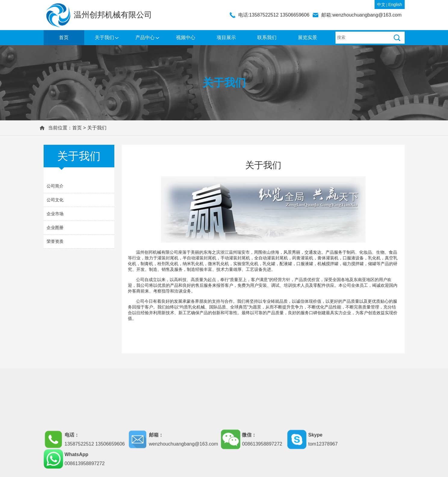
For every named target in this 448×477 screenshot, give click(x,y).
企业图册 (55, 228)
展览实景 (307, 37)
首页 (64, 37)
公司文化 (55, 200)
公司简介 (55, 186)
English (395, 5)
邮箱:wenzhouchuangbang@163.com (361, 15)
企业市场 (55, 214)
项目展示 (226, 37)
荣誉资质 (55, 241)
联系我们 (267, 37)
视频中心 (186, 37)
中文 (381, 5)
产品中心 (145, 37)
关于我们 (104, 37)
